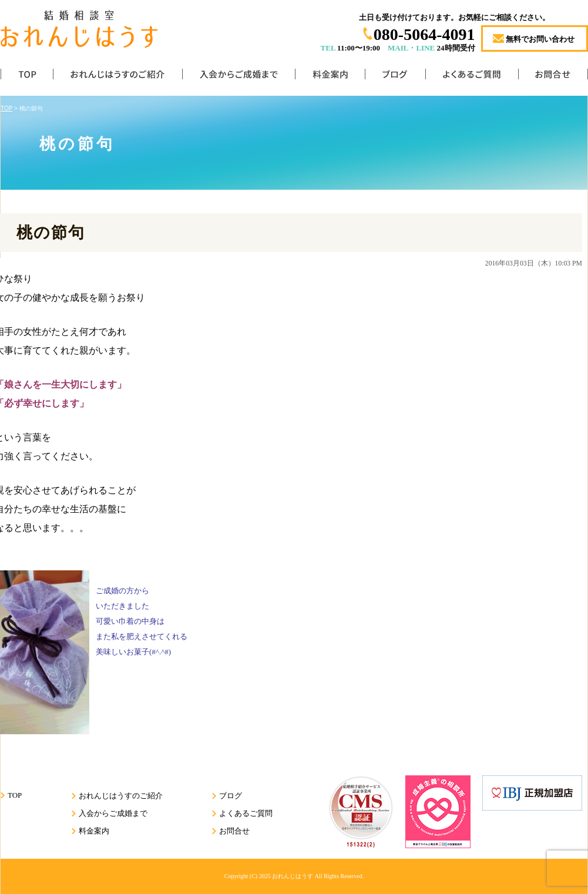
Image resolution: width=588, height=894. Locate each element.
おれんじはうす (293, 876)
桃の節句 (51, 233)
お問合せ (553, 77)
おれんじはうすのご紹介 (117, 77)
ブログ (395, 77)
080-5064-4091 (424, 34)
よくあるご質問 (472, 77)
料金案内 (330, 77)
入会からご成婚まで (238, 77)
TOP (27, 77)
